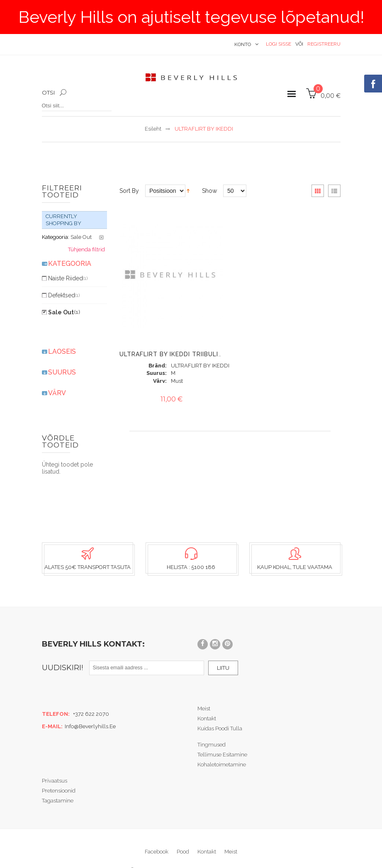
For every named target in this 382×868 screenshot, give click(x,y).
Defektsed (64, 277)
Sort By (129, 191)
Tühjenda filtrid (86, 232)
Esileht (153, 129)
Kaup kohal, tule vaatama (295, 549)
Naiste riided (68, 260)
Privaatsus (55, 762)
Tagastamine (58, 782)
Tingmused (212, 726)
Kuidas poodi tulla (220, 710)
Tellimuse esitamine (222, 736)
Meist (204, 690)
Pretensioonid (59, 772)
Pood (183, 833)
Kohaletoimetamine (222, 746)
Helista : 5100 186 (191, 549)
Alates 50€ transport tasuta (88, 549)
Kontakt (207, 700)
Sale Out (64, 294)
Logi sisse (279, 44)
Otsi (48, 92)
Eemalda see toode (101, 220)
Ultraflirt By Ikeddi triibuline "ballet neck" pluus (210, 354)
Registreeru (324, 44)
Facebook (157, 833)
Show (209, 191)
